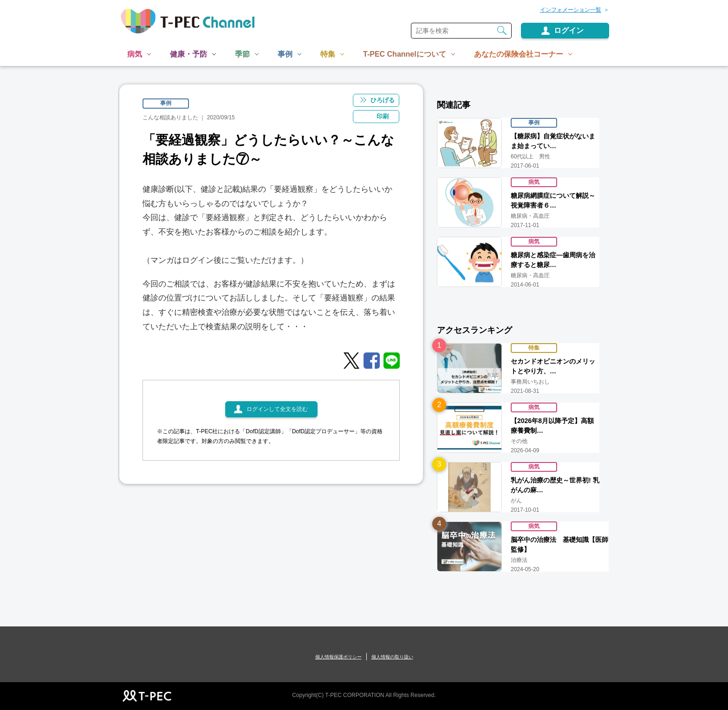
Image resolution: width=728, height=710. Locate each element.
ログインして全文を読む (277, 410)
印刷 (383, 116)
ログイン (569, 30)
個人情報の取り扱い (392, 657)
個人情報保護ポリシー (338, 657)
